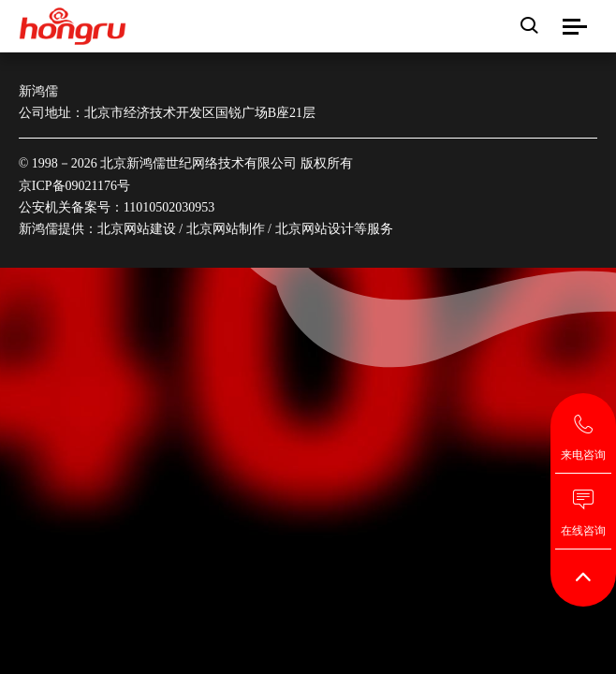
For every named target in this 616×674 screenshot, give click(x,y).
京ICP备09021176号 (74, 186)
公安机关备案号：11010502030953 (117, 207)
